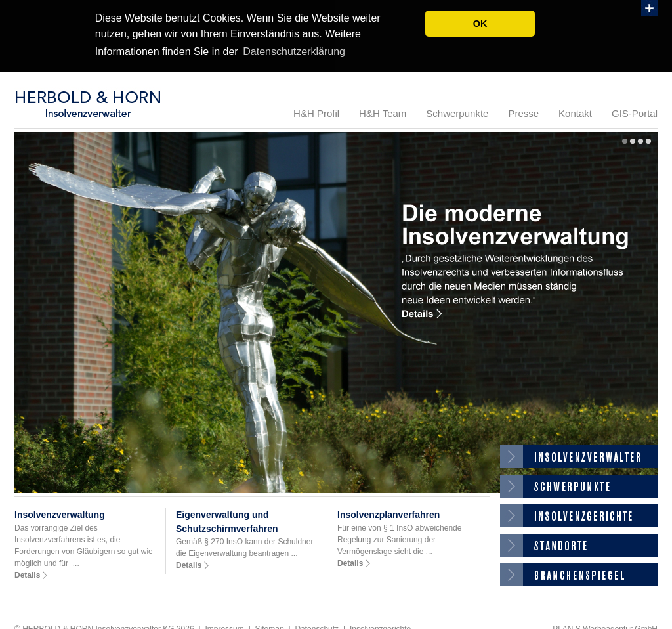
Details (27, 574)
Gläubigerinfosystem (579, 485)
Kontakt (575, 112)
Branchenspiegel (579, 574)
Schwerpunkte (457, 112)
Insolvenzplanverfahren (388, 513)
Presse (523, 112)
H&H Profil (316, 112)
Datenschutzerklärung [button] (294, 52)
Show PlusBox (649, 8)
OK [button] (480, 24)
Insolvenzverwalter (579, 455)
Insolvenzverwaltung (60, 513)
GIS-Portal (635, 112)
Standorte (579, 544)
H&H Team (383, 112)
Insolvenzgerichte (579, 514)
